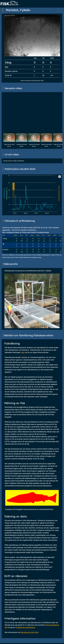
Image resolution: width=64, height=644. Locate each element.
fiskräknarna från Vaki (30, 632)
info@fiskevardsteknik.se (25, 627)
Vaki (23, 352)
